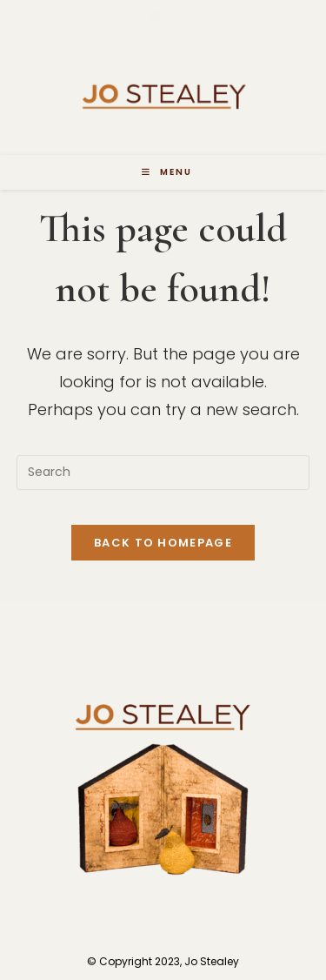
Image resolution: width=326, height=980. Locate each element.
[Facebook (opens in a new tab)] (156, 17)
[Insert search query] (163, 473)
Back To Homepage (163, 543)
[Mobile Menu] (167, 172)
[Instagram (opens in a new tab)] (175, 17)
